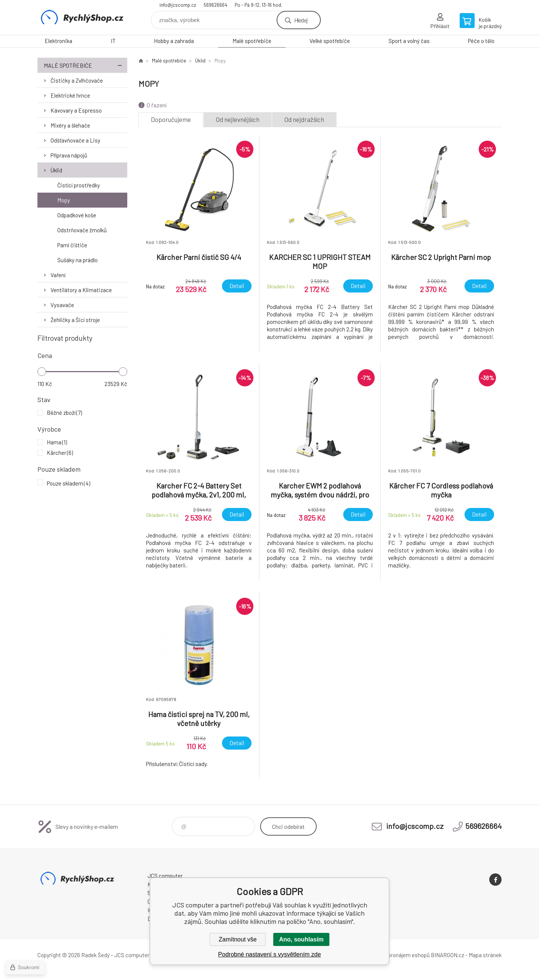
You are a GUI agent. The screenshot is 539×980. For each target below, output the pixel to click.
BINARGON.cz (447, 955)
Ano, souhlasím (301, 939)
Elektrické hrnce (70, 95)
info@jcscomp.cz (178, 5)
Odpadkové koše (77, 215)
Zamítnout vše (237, 939)
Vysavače (62, 305)
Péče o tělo (481, 41)
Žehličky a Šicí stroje (75, 320)
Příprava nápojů (69, 155)
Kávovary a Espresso (76, 110)
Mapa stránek (485, 955)
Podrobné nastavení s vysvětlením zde (270, 954)
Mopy (64, 200)
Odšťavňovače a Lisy (75, 140)
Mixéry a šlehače (70, 125)
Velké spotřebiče (330, 41)
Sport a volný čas (409, 41)
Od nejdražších (304, 119)
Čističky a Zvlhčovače (77, 80)
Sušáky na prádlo (77, 260)
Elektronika (58, 41)
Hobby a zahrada (174, 41)
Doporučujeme (171, 119)
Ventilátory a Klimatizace (81, 290)
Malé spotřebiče (252, 41)
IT (113, 41)
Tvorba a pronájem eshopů (398, 955)
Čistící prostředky (79, 185)
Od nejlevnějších (238, 119)
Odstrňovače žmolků (82, 230)
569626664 (215, 5)
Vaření (58, 275)
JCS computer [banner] (82, 17)
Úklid (56, 170)
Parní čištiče (72, 245)
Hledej (301, 20)
